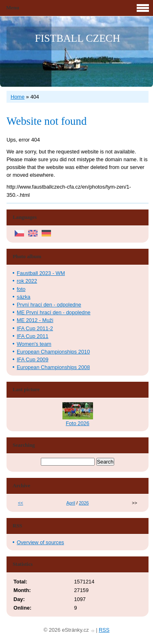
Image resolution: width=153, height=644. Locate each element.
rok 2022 (27, 281)
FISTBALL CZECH (78, 38)
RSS (104, 630)
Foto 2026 (78, 423)
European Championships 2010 (53, 352)
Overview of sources (40, 542)
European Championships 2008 (53, 367)
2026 (84, 503)
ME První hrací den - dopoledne (54, 312)
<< (21, 503)
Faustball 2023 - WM (41, 273)
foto (21, 289)
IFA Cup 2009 (33, 359)
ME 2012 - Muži (35, 320)
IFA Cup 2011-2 (35, 328)
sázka (23, 297)
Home (18, 97)
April (71, 503)
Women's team (34, 344)
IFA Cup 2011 (33, 336)
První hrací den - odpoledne (49, 305)
